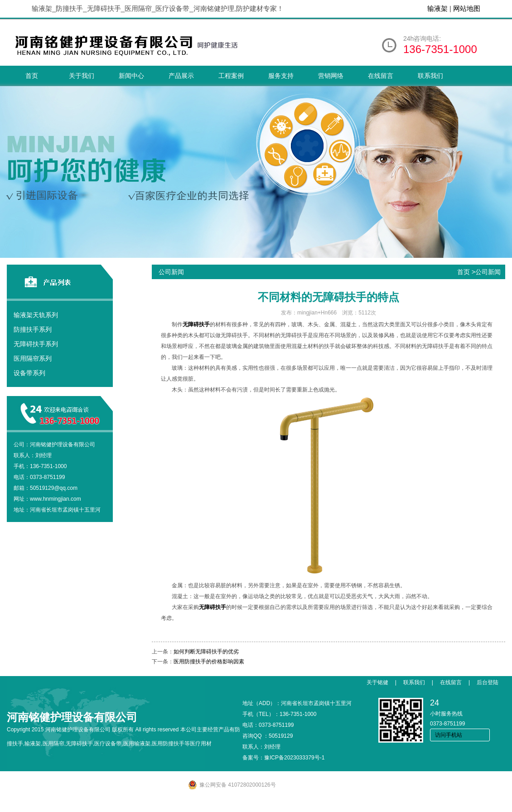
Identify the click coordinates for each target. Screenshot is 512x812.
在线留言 (381, 76)
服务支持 (281, 76)
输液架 (437, 8)
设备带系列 (29, 373)
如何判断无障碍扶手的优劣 (206, 652)
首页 (32, 76)
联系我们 (430, 76)
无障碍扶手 (196, 324)
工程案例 (231, 76)
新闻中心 (131, 76)
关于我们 (82, 76)
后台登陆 (488, 682)
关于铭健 (377, 682)
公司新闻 (488, 272)
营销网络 (331, 76)
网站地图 (467, 8)
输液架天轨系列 (36, 315)
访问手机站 (449, 735)
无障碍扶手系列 (36, 344)
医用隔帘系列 (33, 358)
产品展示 (181, 76)
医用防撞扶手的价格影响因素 (209, 662)
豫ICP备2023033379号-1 (294, 758)
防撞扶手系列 (33, 329)
